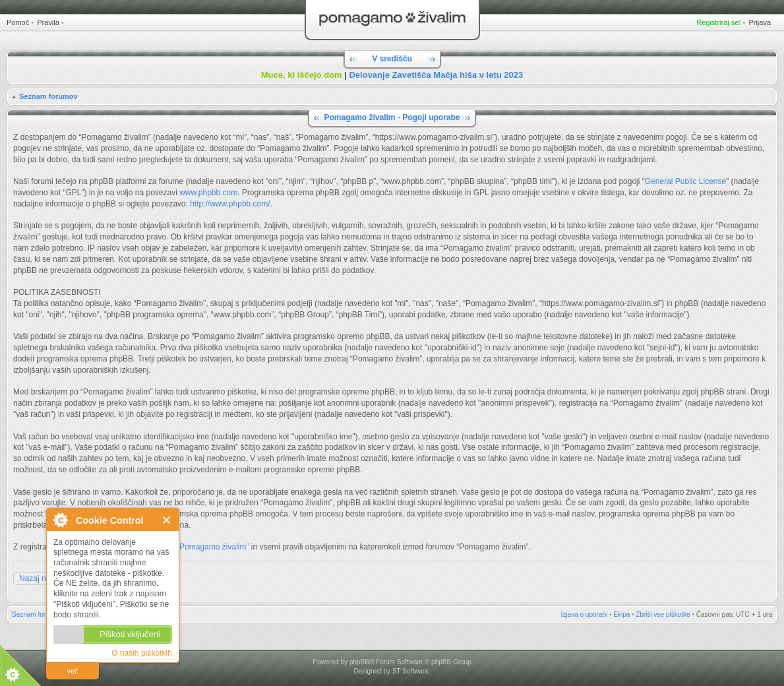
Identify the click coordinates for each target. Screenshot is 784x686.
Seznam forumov (48, 96)
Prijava (760, 22)
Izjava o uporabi (585, 614)
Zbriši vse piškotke (663, 614)
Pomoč (18, 22)
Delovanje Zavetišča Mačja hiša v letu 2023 (436, 75)
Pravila (48, 22)
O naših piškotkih (142, 653)
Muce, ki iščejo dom (302, 75)
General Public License (685, 181)
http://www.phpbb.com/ (230, 204)
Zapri (167, 520)
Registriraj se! (718, 22)
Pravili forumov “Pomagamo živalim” (185, 547)
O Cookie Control (60, 520)
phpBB (359, 662)
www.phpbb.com (208, 193)
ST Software (410, 671)
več (72, 671)
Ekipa (621, 614)
